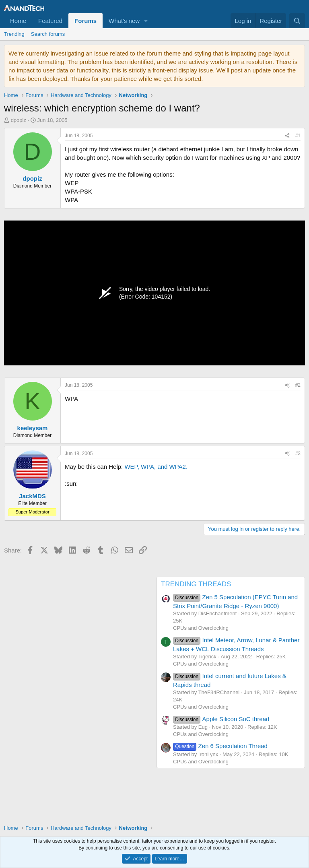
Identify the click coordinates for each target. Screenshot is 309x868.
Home (18, 21)
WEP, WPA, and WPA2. (156, 467)
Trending (14, 34)
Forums (85, 21)
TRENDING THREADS (196, 584)
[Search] (297, 21)
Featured (50, 21)
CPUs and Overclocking (201, 628)
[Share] (287, 136)
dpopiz (19, 120)
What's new (124, 21)
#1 (298, 136)
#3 (298, 454)
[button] (146, 21)
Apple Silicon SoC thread (221, 719)
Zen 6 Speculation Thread (220, 746)
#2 (298, 385)
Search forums (48, 34)
